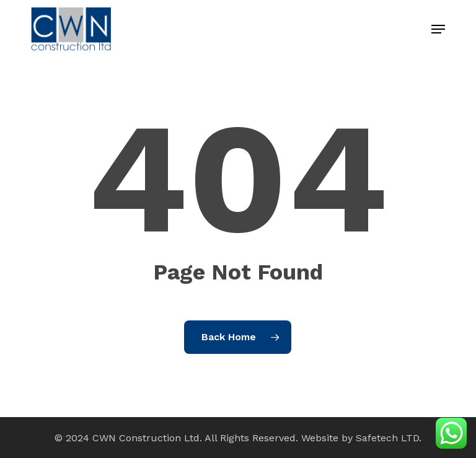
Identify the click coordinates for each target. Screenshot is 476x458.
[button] (438, 29)
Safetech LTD (387, 438)
